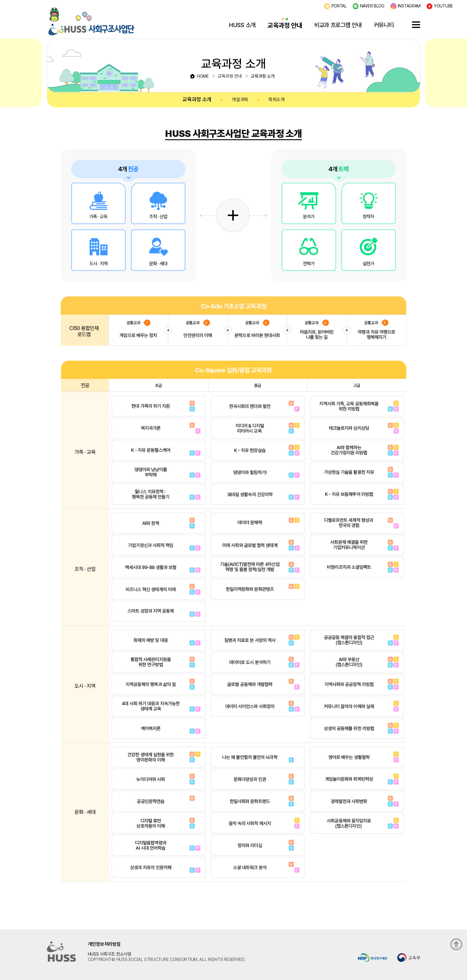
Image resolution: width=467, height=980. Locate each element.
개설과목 (240, 100)
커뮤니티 (384, 25)
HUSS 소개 (242, 25)
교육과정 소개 (197, 99)
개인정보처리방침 (104, 944)
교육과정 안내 (285, 25)
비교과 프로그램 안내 (338, 25)
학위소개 (277, 100)
